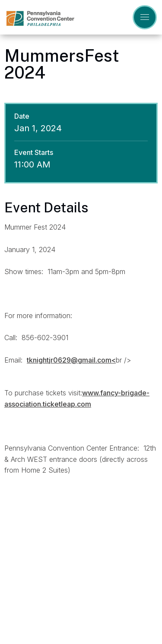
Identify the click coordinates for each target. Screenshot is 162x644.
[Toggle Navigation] (145, 17)
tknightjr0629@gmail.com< (71, 360)
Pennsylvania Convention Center (40, 18)
